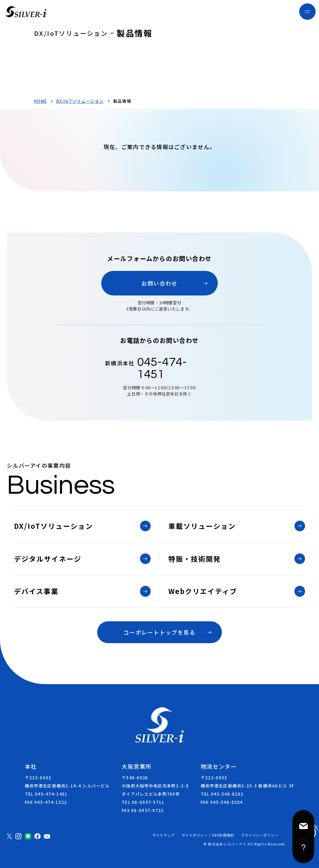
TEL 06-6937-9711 (143, 802)
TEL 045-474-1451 (46, 794)
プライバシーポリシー (260, 835)
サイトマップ (164, 835)
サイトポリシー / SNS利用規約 (208, 835)
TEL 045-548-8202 (222, 794)
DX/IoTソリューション (80, 101)
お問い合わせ (159, 283)
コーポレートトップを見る (159, 632)
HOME (41, 101)
